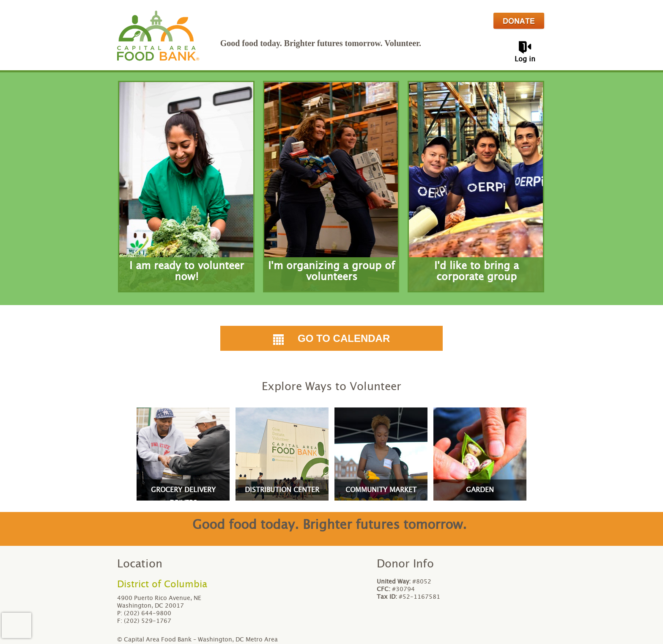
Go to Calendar (332, 338)
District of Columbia (162, 584)
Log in (525, 59)
